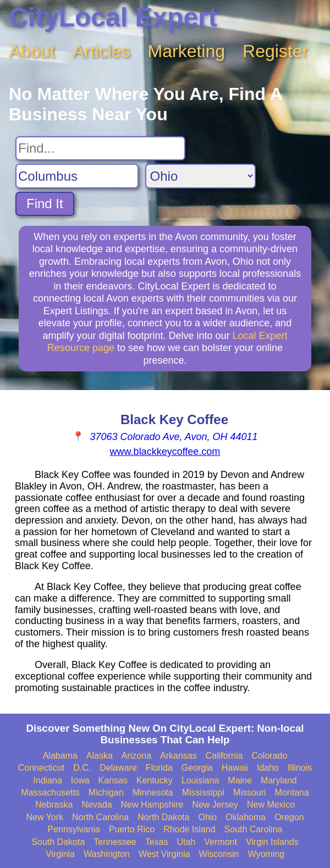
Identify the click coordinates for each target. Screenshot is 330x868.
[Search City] (77, 176)
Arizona (136, 756)
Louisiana (200, 780)
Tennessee (115, 842)
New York (45, 817)
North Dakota (163, 817)
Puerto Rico (132, 829)
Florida (159, 768)
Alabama (60, 756)
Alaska (100, 756)
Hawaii (235, 768)
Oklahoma (246, 817)
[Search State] (200, 176)
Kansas (113, 780)
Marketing (187, 51)
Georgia (197, 768)
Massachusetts (50, 792)
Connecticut (42, 768)
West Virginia (164, 854)
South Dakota (58, 842)
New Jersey (215, 805)
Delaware (118, 768)
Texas (157, 842)
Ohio (207, 817)
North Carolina (100, 817)
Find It (45, 204)
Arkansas (178, 756)
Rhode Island (189, 829)
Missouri (250, 792)
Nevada (97, 805)
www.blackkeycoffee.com (165, 452)
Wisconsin (219, 854)
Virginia (60, 854)
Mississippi (203, 792)
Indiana (48, 780)
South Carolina (254, 829)
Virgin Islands (272, 842)
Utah (186, 842)
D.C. (82, 768)
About (32, 51)
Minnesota (153, 792)
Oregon (289, 817)
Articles (101, 51)
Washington (107, 854)
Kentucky (155, 780)
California (224, 756)
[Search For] (100, 148)
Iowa (80, 780)
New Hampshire (152, 805)
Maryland (279, 780)
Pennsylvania (74, 829)
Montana (292, 792)
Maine (240, 780)
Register (275, 51)
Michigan (106, 792)
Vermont (221, 842)
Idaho (268, 768)
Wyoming (266, 854)
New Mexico (271, 805)
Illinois (300, 768)
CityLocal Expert (113, 17)
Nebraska (54, 805)
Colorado (269, 756)
